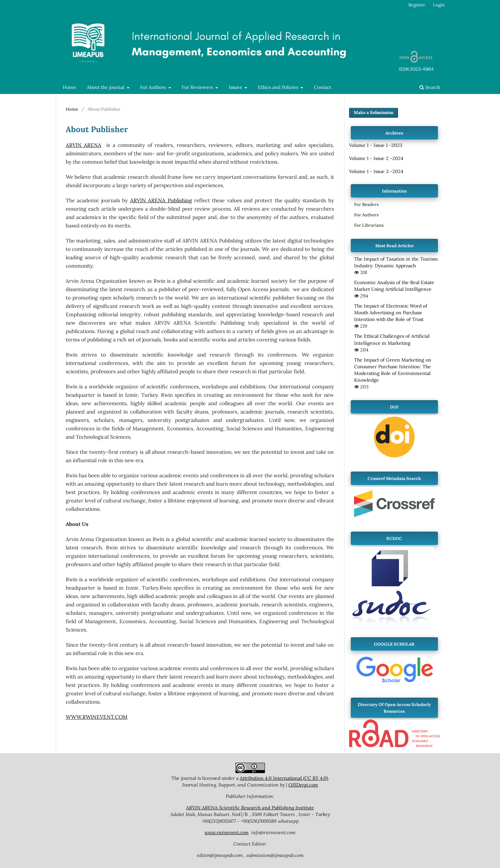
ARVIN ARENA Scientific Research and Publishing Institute (250, 808)
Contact (322, 87)
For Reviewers (198, 87)
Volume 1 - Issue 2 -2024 (376, 158)
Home (69, 87)
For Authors (154, 87)
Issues (236, 87)
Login (439, 5)
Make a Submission (374, 113)
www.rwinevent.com (227, 832)
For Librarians (369, 225)
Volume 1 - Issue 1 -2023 (376, 145)
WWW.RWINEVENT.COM (97, 717)
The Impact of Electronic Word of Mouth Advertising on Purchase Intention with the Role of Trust (391, 313)
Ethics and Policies (279, 87)
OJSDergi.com (303, 785)
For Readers (366, 204)
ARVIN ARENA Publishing (161, 200)
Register (417, 5)
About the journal (106, 87)
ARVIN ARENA (84, 145)
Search (430, 87)
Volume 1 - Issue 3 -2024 (376, 171)
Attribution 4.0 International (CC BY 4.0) (284, 778)
